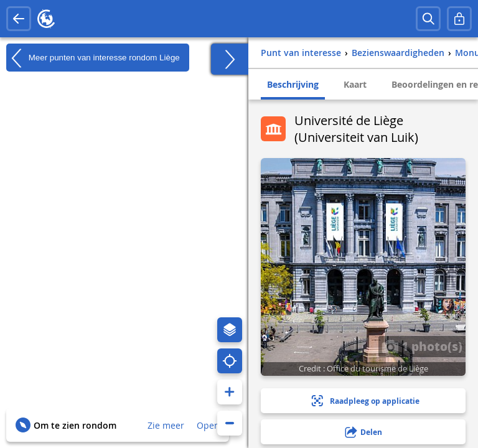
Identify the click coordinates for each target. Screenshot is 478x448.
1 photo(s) (422, 346)
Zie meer (166, 425)
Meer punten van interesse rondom (93, 58)
